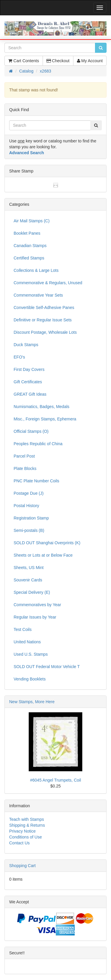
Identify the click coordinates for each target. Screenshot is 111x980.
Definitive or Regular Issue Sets (43, 320)
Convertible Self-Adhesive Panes (44, 308)
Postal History (26, 506)
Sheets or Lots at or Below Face (43, 555)
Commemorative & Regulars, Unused (48, 283)
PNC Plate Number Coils (36, 481)
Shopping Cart (22, 866)
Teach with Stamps (27, 819)
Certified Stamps (29, 258)
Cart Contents (24, 61)
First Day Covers (29, 369)
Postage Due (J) (29, 493)
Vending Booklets (30, 679)
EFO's (19, 357)
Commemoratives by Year (37, 605)
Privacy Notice (22, 831)
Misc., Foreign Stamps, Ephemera (45, 419)
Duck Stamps (26, 345)
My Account (90, 61)
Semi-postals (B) (29, 530)
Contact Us (19, 843)
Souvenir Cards (28, 580)
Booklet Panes (27, 233)
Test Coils (23, 629)
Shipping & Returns (27, 825)
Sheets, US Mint (29, 568)
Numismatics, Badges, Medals (41, 407)
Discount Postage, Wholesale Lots (45, 332)
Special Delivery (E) (32, 592)
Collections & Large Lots (36, 270)
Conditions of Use (26, 837)
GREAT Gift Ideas (30, 394)
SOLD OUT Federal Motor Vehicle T (47, 667)
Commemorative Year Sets (38, 295)
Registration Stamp (31, 518)
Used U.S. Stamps (31, 654)
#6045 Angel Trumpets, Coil (56, 780)
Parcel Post (24, 456)
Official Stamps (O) (31, 431)
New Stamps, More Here (32, 702)
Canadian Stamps (30, 246)
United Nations (27, 642)
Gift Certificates (28, 382)
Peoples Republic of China (38, 444)
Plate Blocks (25, 468)
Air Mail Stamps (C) (32, 221)
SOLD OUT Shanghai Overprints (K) (47, 543)
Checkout (58, 61)
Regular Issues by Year (35, 617)
